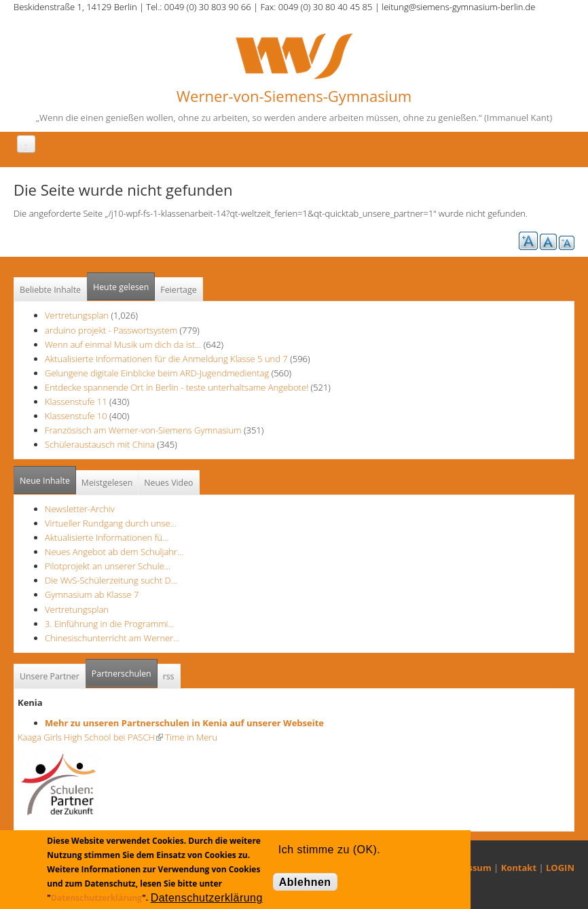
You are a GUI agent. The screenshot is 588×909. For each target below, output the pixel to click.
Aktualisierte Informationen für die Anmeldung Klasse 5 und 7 (166, 359)
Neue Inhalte (45, 481)
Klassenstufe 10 (76, 416)
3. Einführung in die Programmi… (110, 624)
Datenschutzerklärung (96, 898)
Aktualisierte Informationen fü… (107, 537)
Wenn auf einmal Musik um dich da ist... (124, 344)
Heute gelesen (121, 287)
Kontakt (519, 868)
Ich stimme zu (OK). (329, 850)
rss (169, 676)
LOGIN (560, 868)
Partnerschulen (125, 670)
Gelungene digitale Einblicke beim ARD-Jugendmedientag (157, 373)
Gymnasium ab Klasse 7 (92, 594)
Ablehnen (305, 882)
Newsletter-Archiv (80, 509)
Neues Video (168, 483)
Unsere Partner (50, 676)
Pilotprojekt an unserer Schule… (108, 566)
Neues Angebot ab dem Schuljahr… (114, 552)
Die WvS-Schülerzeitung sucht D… (111, 580)
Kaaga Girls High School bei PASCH (90, 737)
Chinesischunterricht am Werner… (112, 638)
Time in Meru (190, 737)
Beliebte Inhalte (50, 290)
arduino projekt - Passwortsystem (111, 330)
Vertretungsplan (77, 315)
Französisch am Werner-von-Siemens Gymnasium (143, 430)
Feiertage (178, 290)
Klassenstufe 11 (76, 402)
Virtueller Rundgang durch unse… (111, 523)
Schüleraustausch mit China (100, 444)
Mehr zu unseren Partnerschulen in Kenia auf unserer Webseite (184, 723)
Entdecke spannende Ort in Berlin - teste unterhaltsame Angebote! (177, 387)
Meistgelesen (107, 483)
